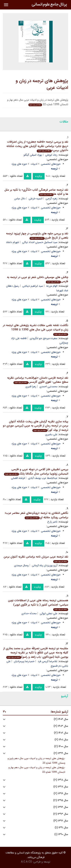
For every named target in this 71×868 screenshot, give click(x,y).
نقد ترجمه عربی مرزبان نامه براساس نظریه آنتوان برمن (36, 559)
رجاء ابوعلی (51, 155)
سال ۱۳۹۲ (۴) (61, 821)
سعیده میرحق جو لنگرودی (44, 338)
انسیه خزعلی (35, 199)
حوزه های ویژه (19, 164)
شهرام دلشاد (12, 242)
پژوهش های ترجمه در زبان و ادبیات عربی (42, 84)
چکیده (39, 176)
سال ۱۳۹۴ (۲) (61, 807)
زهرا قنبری (31, 387)
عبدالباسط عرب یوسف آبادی (43, 478)
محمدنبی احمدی (48, 387)
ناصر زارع (52, 522)
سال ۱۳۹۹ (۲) (61, 753)
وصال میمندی (21, 565)
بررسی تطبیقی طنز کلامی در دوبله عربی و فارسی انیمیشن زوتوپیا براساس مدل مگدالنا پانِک (36, 472)
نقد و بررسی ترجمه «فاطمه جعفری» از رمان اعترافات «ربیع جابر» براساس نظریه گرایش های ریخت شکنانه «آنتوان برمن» (37, 146)
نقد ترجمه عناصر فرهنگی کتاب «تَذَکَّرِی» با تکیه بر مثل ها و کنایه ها (36, 192)
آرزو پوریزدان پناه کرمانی (45, 565)
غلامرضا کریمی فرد (48, 661)
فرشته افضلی (18, 478)
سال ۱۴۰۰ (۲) (61, 746)
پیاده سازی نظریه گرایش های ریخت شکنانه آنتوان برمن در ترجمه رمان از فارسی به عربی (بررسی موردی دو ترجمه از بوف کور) (35, 426)
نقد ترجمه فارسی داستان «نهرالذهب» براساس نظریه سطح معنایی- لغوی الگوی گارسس (38, 380)
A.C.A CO (27, 862)
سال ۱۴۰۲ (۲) (61, 733)
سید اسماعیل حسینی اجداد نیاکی (40, 242)
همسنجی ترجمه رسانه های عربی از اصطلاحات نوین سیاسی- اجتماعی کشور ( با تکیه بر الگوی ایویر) (38, 605)
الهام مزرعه (52, 286)
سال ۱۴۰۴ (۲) (61, 719)
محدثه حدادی (29, 613)
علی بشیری (51, 434)
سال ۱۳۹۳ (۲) (61, 814)
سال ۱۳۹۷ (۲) (61, 787)
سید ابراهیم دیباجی (33, 286)
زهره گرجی (51, 199)
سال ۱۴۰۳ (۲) (61, 726)
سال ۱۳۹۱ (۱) (61, 828)
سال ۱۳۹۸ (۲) (61, 780)
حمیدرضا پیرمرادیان (24, 661)
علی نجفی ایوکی (49, 613)
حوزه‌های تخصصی (51, 164)
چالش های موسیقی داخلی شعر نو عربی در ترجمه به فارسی (38, 279)
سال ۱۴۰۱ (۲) (61, 740)
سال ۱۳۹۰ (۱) (61, 834)
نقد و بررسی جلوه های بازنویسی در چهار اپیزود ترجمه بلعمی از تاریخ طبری (37, 236)
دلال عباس (20, 199)
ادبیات (34, 164)
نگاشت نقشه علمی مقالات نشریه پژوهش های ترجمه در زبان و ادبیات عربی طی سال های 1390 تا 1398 (35, 329)
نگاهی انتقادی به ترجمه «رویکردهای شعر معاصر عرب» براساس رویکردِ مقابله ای (36, 515)
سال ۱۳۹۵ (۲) (61, 800)
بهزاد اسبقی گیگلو (33, 155)
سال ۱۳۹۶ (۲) (61, 794)
